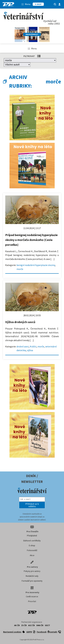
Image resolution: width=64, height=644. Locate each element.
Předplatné (32, 536)
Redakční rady (32, 576)
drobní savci (23, 346)
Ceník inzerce (32, 596)
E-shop (32, 545)
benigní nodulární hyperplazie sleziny (36, 265)
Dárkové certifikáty (32, 541)
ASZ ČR (31, 625)
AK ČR (17, 625)
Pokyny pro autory (32, 571)
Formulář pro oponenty (32, 581)
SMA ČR (40, 625)
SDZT (47, 625)
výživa (30, 350)
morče (20, 269)
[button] (32, 505)
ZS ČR (24, 625)
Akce (32, 555)
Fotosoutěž (32, 550)
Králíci (33, 346)
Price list (32, 601)
